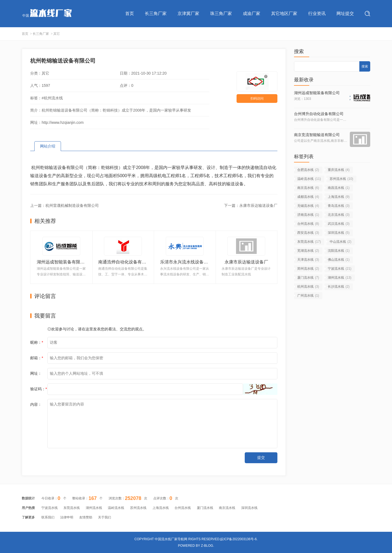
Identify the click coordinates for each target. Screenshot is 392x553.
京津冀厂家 (188, 13)
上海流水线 (339, 197)
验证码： (39, 389)
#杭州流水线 (52, 98)
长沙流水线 (339, 287)
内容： (36, 404)
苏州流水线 (342, 179)
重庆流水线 (339, 170)
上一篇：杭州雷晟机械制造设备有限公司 (65, 205)
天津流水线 (308, 260)
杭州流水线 (308, 287)
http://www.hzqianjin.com (63, 122)
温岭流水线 (309, 179)
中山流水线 (341, 242)
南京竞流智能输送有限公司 (317, 135)
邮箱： (37, 358)
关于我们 (105, 517)
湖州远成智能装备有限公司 (317, 93)
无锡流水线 (308, 206)
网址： (36, 373)
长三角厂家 (156, 13)
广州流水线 (308, 296)
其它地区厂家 (284, 13)
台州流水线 (308, 224)
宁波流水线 (340, 269)
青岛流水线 (339, 206)
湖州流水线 (340, 278)
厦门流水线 (308, 278)
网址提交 (345, 13)
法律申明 (67, 517)
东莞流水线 (309, 242)
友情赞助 (86, 517)
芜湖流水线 (308, 251)
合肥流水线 (308, 170)
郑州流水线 (308, 269)
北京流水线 (339, 215)
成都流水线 (308, 197)
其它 (57, 34)
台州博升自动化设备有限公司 (319, 114)
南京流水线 (308, 188)
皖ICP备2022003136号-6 (238, 539)
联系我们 (48, 517)
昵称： (37, 342)
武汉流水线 (339, 224)
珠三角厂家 (221, 13)
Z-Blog (207, 546)
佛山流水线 (339, 260)
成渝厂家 (252, 13)
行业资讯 (317, 13)
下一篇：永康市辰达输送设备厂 (251, 205)
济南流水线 (308, 215)
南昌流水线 (339, 188)
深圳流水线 (339, 233)
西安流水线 (308, 233)
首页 (130, 13)
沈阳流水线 (339, 251)
